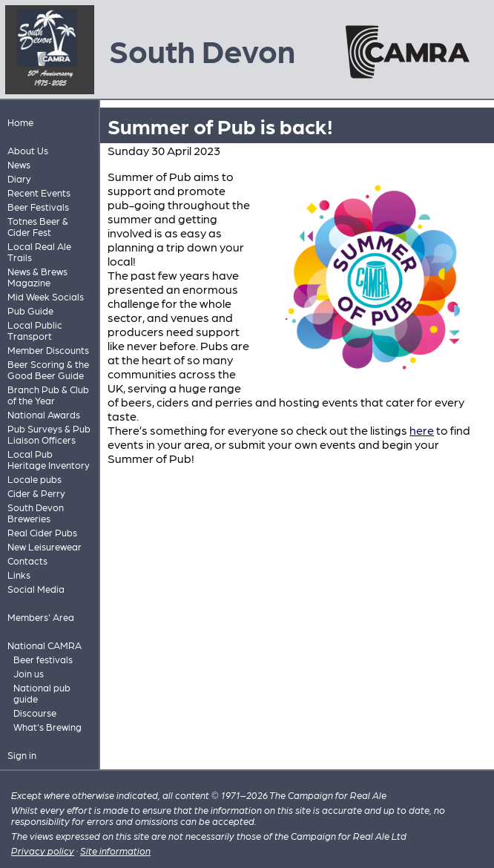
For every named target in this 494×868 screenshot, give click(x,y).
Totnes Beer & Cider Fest (38, 226)
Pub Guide (30, 310)
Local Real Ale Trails (39, 251)
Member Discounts (48, 350)
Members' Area (41, 617)
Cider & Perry (36, 493)
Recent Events (39, 193)
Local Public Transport (35, 330)
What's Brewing (47, 727)
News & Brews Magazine (37, 277)
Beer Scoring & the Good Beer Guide (48, 369)
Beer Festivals (38, 207)
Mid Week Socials (46, 296)
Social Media (36, 589)
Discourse (35, 713)
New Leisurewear (45, 546)
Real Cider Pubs (42, 532)
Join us (29, 673)
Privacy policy (43, 851)
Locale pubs (34, 479)
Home (20, 122)
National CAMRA (45, 645)
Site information (115, 851)
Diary (19, 178)
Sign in (22, 755)
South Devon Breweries (36, 513)
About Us (28, 150)
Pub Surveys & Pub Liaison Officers (49, 434)
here (422, 430)
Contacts (27, 560)
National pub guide (42, 693)
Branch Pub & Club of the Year (48, 395)
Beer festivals (43, 659)
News (19, 164)
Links (19, 575)
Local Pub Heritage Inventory (49, 459)
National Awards (44, 414)
